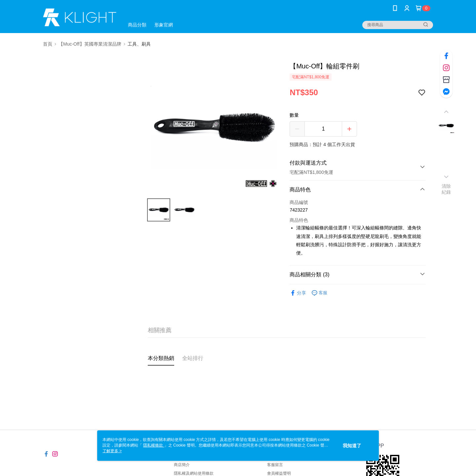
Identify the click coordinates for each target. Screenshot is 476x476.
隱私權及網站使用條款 (194, 473)
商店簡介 (182, 465)
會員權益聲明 (279, 473)
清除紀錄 (446, 189)
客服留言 (275, 465)
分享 (298, 293)
